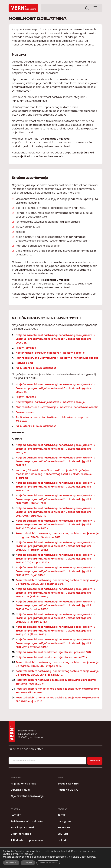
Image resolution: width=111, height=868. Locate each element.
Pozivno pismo (25, 363)
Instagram (64, 821)
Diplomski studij (21, 790)
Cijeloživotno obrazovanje (27, 796)
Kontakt (16, 815)
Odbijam (28, 863)
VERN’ (60, 778)
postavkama (88, 857)
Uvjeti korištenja (21, 834)
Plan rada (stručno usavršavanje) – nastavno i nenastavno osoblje (57, 358)
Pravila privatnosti (22, 828)
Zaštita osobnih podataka (27, 821)
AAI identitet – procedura (27, 840)
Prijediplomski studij (23, 784)
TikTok (62, 815)
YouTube (63, 834)
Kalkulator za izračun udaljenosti (36, 368)
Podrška (15, 809)
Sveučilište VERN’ (69, 784)
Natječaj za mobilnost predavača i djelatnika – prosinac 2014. (54, 652)
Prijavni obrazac (26, 348)
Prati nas (62, 809)
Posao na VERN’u (68, 790)
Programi (16, 778)
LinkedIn (63, 840)
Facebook (64, 828)
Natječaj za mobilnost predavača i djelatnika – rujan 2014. (52, 657)
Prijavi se (95, 761)
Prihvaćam (11, 863)
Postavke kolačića (48, 863)
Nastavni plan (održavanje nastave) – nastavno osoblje (50, 353)
